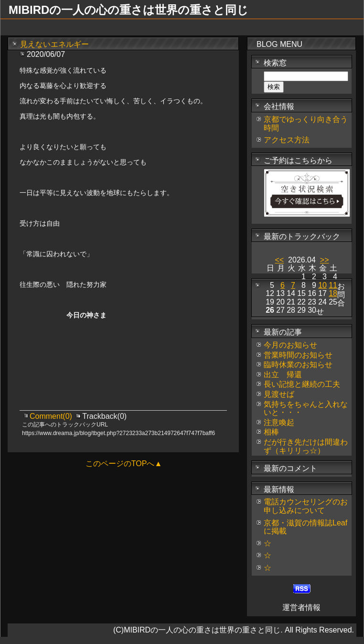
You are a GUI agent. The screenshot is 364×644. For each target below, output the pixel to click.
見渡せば (279, 394)
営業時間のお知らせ (298, 355)
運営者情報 (301, 607)
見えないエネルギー (54, 44)
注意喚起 (279, 422)
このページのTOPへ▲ (124, 464)
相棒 (271, 432)
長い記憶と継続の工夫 (302, 384)
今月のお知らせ (290, 345)
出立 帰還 (283, 375)
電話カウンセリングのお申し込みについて (306, 506)
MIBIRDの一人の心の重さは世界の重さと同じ (128, 10)
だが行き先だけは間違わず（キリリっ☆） (306, 446)
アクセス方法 (287, 140)
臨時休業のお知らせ (298, 365)
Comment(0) (52, 416)
